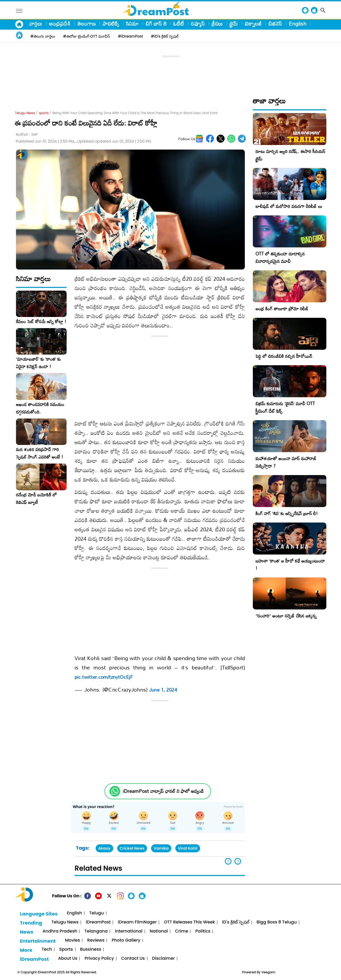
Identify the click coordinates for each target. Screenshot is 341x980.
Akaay (104, 848)
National (159, 931)
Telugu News (25, 113)
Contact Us (133, 959)
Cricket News (132, 848)
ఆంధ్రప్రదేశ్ (60, 23)
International (129, 931)
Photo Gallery (126, 940)
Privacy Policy (99, 959)
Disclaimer (164, 959)
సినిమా (132, 23)
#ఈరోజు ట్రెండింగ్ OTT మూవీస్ (87, 36)
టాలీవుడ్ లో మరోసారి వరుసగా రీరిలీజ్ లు (289, 206)
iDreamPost (98, 922)
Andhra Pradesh (60, 931)
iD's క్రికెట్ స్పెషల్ (236, 922)
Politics (203, 931)
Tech (47, 949)
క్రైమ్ (234, 23)
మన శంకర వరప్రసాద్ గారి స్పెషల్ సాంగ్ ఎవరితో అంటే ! (40, 453)
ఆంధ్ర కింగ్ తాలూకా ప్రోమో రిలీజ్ (282, 309)
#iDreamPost (131, 36)
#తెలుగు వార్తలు (43, 36)
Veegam (268, 972)
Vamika (161, 848)
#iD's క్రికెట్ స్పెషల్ (165, 36)
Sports (66, 949)
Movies (72, 940)
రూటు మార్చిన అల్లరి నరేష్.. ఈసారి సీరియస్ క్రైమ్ (290, 155)
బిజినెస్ (275, 23)
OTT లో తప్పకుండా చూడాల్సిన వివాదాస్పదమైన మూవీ (280, 257)
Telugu (97, 913)
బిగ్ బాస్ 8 (156, 23)
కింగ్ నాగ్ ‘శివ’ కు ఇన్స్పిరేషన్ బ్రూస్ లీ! (287, 513)
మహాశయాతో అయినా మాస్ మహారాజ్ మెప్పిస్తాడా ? (286, 462)
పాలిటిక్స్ (111, 23)
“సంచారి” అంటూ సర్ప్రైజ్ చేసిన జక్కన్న (286, 616)
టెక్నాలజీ (253, 23)
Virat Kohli (188, 848)
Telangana (96, 931)
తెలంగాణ (87, 23)
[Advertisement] (170, 71)
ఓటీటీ (179, 23)
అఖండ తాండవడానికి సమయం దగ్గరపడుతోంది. (40, 408)
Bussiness (91, 949)
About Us (68, 959)
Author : (27, 134)
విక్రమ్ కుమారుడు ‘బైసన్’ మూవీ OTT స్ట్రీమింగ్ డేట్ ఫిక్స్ (285, 407)
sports (44, 113)
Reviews (96, 940)
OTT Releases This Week (189, 922)
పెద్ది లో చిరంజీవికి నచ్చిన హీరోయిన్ (284, 356)
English (298, 23)
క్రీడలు (217, 23)
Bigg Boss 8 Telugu (277, 922)
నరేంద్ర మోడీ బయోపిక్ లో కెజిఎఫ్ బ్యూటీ (36, 499)
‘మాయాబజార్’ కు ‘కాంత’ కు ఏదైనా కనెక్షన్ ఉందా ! (38, 363)
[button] (238, 861)
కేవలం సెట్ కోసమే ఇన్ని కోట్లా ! (41, 322)
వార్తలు (36, 23)
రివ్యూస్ (198, 23)
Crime (182, 931)
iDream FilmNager (137, 922)
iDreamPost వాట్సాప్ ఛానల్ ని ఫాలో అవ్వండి (163, 791)
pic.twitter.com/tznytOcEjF (104, 677)
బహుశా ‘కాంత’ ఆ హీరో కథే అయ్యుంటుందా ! (290, 565)
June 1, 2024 (163, 690)
